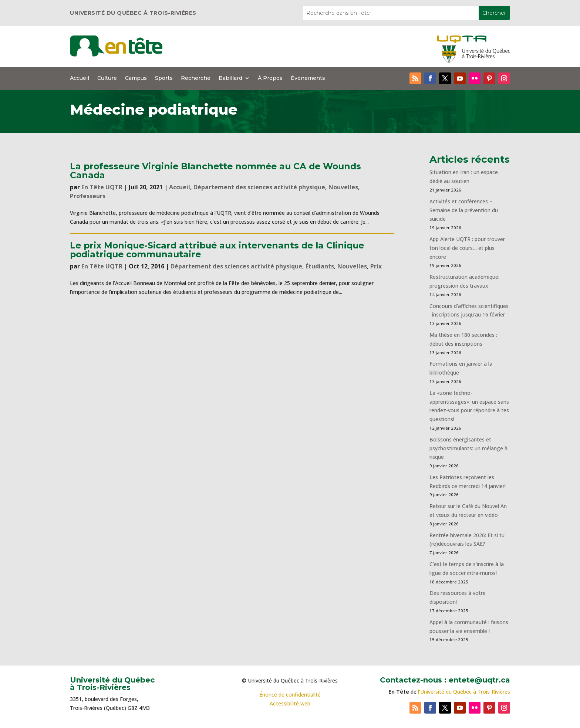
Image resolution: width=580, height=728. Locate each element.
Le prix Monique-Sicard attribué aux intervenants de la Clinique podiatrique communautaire (217, 250)
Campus (136, 78)
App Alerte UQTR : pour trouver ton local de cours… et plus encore (467, 248)
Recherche (196, 78)
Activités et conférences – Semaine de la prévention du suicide (464, 210)
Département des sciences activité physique (259, 187)
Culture (107, 78)
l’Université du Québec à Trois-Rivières (464, 692)
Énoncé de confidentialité (290, 695)
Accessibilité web (290, 703)
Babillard (230, 78)
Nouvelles (343, 187)
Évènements (308, 78)
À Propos (270, 78)
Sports (164, 78)
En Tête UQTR (102, 187)
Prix (376, 266)
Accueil (80, 78)
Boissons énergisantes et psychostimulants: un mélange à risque (468, 448)
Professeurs (88, 196)
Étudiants (320, 266)
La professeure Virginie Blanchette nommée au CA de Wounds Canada (215, 170)
